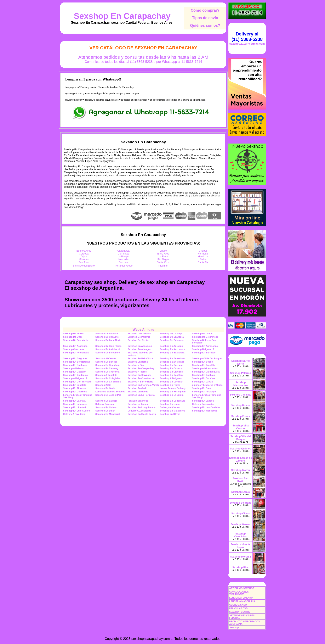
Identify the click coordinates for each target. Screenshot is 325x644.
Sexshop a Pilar (136, 365)
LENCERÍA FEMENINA (241, 598)
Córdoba (84, 254)
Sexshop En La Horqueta (141, 395)
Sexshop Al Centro (106, 358)
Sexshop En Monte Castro (142, 414)
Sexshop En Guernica (75, 392)
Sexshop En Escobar (171, 382)
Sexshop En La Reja (106, 401)
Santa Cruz (163, 262)
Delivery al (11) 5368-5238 (247, 37)
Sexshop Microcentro (241, 384)
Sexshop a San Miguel (172, 362)
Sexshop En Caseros (171, 368)
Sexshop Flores (241, 416)
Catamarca (123, 251)
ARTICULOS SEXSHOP (242, 588)
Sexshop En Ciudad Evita (206, 372)
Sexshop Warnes (240, 524)
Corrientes (123, 254)
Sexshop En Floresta (74, 388)
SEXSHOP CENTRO (240, 612)
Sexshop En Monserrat (204, 411)
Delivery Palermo (105, 404)
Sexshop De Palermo (139, 337)
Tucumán (163, 266)
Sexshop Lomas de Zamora (241, 459)
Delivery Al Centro (170, 407)
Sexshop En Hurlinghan (173, 392)
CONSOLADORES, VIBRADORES (239, 593)
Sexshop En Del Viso (203, 378)
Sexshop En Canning (107, 368)
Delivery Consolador (203, 404)
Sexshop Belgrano (241, 503)
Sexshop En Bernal (138, 362)
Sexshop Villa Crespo (241, 427)
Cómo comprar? (205, 10)
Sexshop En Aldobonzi (108, 349)
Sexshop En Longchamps (142, 407)
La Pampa (123, 257)
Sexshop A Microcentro (205, 368)
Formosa (203, 254)
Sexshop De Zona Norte (108, 340)
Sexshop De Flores (73, 334)
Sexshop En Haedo (138, 392)
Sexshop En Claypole (139, 375)
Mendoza (203, 257)
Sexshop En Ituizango (204, 392)
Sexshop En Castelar (74, 372)
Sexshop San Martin (241, 480)
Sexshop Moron (240, 470)
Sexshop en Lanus (138, 404)
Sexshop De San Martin (76, 340)
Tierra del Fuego (124, 266)
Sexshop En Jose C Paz (108, 395)
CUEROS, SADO (238, 605)
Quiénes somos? (205, 26)
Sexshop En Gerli (137, 388)
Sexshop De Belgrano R (205, 337)
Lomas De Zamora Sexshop (110, 392)
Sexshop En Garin (105, 388)
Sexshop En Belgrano (75, 358)
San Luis (123, 262)
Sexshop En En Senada (108, 382)
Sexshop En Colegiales (108, 378)
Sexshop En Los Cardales (206, 407)
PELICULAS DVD (238, 608)
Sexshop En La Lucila (172, 395)
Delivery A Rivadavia (74, 414)
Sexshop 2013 (103, 385)
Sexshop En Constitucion (141, 378)
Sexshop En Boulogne (75, 365)
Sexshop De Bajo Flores (108, 346)
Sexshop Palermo (241, 373)
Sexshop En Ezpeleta (75, 385)
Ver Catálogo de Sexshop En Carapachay (143, 48)
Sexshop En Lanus (170, 404)
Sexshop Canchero (73, 349)
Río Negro (163, 259)
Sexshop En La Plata (74, 401)
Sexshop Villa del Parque (240, 438)
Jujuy (84, 257)
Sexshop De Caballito (107, 337)
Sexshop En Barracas (204, 353)
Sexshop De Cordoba (139, 334)
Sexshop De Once (73, 337)
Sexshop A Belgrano (171, 378)
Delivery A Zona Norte (139, 411)
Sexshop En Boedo (203, 362)
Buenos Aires (84, 251)
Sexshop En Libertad (74, 407)
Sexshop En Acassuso (75, 346)
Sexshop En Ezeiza (203, 382)
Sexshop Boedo (241, 405)
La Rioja (163, 257)
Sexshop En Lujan (105, 411)
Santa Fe (203, 262)
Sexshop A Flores (137, 372)
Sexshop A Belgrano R (75, 378)
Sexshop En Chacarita (107, 372)
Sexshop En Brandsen (107, 365)
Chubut (203, 251)
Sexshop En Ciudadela (75, 375)
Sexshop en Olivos (170, 414)
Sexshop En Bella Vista (140, 358)
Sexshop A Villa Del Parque (207, 358)
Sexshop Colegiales (240, 535)
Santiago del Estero (84, 266)
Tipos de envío (205, 18)
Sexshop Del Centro (139, 340)
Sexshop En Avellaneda (76, 353)
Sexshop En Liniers (106, 407)
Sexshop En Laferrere (75, 404)
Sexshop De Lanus (202, 334)
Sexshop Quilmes (241, 449)
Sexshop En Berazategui (76, 362)
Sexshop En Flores (170, 385)
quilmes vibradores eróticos (207, 385)
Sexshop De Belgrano (172, 340)
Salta (203, 259)
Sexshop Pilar (241, 567)
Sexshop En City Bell (171, 372)
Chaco (163, 251)
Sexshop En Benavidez (172, 358)
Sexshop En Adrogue (171, 346)
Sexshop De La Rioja (171, 334)
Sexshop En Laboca (203, 401)
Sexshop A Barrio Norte (140, 382)
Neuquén (123, 259)
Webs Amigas (143, 329)
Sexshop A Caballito (106, 375)
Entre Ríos (163, 254)
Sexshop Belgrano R (203, 349)
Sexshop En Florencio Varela (143, 385)
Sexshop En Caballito (204, 365)
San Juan (84, 262)
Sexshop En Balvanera (108, 353)
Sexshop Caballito (240, 395)
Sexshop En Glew (202, 388)
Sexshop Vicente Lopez (241, 546)
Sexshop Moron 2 (240, 557)
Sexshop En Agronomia (205, 346)
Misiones (84, 259)
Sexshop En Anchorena (173, 349)
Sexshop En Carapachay (122, 16)
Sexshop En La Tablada (173, 401)
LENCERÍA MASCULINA (242, 601)
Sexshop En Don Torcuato (77, 382)
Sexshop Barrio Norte (241, 362)
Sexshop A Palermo (74, 368)
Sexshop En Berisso (106, 362)
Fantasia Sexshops (138, 401)
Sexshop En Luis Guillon (76, 411)
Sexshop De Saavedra (172, 337)
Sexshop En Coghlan (171, 375)
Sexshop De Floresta (107, 334)
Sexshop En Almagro (139, 349)
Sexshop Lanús (241, 492)
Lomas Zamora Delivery (173, 388)
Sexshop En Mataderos (172, 411)
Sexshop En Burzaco (171, 365)
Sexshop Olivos (240, 514)
